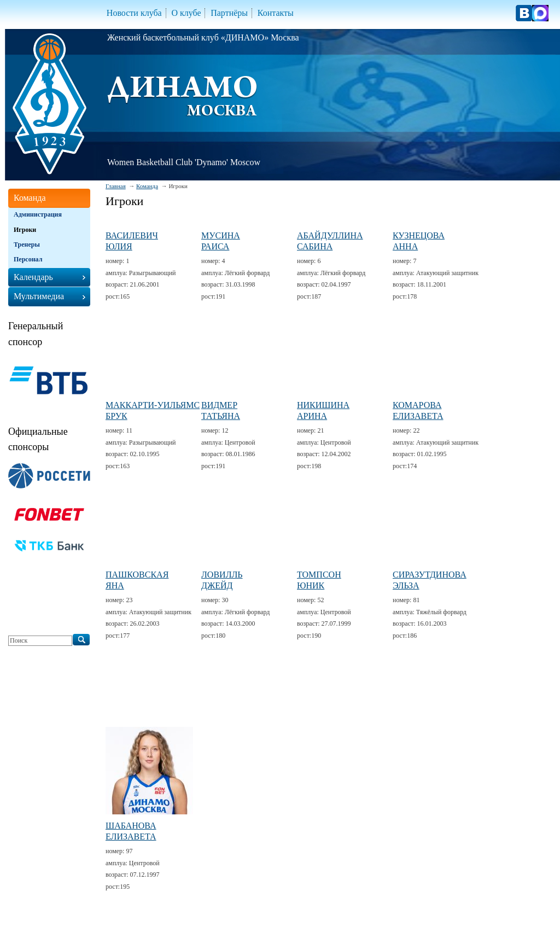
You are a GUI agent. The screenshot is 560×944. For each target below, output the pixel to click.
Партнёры (229, 13)
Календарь (33, 277)
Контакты (276, 13)
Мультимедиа (39, 296)
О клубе (186, 13)
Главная (116, 186)
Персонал (28, 259)
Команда (147, 186)
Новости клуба (134, 13)
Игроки (25, 230)
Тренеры (27, 244)
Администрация (38, 214)
